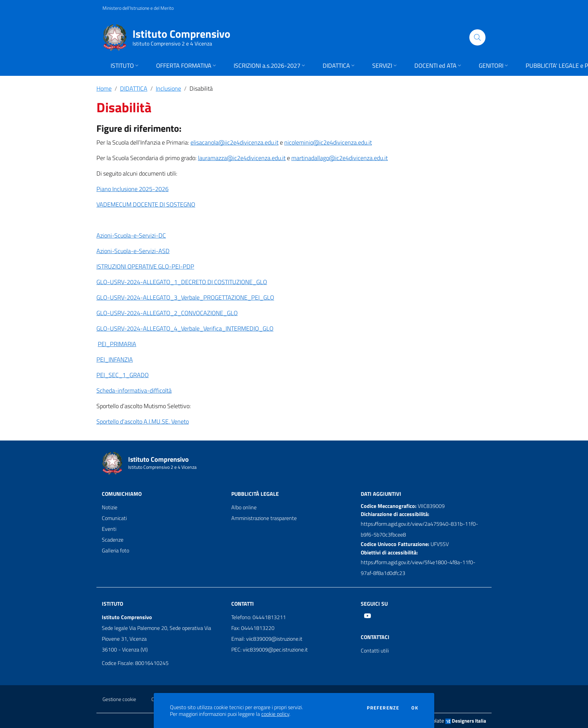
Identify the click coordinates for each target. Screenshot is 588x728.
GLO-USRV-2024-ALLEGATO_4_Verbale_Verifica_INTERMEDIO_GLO (185, 328)
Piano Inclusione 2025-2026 (133, 189)
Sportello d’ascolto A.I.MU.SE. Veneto (143, 421)
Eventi (109, 529)
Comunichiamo (122, 494)
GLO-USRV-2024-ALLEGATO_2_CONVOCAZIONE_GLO (167, 313)
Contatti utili (375, 650)
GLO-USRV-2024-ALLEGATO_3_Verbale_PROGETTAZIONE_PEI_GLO (185, 297)
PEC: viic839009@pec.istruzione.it (270, 649)
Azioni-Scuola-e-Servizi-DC (131, 235)
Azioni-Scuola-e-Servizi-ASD (133, 251)
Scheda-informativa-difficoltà (134, 390)
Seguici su (374, 604)
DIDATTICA (134, 88)
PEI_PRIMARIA (117, 344)
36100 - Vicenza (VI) (125, 649)
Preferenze (383, 708)
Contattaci (375, 637)
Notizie (110, 507)
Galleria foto (115, 550)
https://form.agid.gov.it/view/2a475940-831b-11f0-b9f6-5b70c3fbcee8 (419, 529)
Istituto (112, 604)
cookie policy (275, 714)
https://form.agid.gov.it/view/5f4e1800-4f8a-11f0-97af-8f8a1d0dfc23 (418, 568)
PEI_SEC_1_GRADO (123, 375)
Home (104, 88)
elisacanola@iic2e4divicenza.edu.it (234, 142)
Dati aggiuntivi (381, 494)
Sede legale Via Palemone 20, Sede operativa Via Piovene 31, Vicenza (156, 633)
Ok (415, 708)
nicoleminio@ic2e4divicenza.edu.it (328, 142)
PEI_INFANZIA (115, 359)
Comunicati (114, 518)
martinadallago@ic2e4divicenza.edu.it (340, 158)
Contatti (243, 604)
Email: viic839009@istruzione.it (267, 639)
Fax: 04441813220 (253, 628)
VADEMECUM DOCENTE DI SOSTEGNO (146, 204)
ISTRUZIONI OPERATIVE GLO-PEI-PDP (145, 266)
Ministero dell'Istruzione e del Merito (138, 8)
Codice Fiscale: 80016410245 (135, 663)
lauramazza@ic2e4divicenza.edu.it (242, 158)
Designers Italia (466, 721)
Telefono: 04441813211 (259, 617)
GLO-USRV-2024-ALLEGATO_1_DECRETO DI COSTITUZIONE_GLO (182, 282)
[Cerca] (477, 37)
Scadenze (113, 540)
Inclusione (168, 88)
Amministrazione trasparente (264, 518)
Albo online (244, 507)
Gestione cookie (119, 699)
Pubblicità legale (255, 494)
